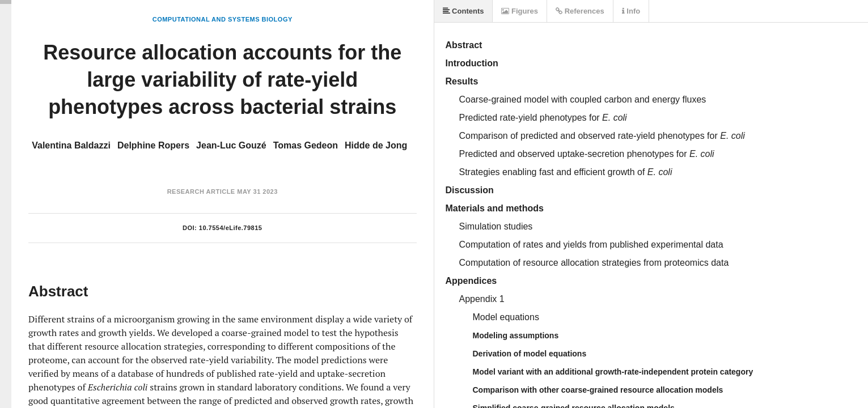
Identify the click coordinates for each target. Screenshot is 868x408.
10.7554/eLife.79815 (231, 228)
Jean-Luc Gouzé (231, 145)
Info (631, 11)
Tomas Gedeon (306, 145)
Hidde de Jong (376, 145)
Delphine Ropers (153, 145)
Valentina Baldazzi (71, 145)
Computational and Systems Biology (223, 19)
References (580, 11)
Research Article (201, 192)
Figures (520, 11)
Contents (463, 11)
